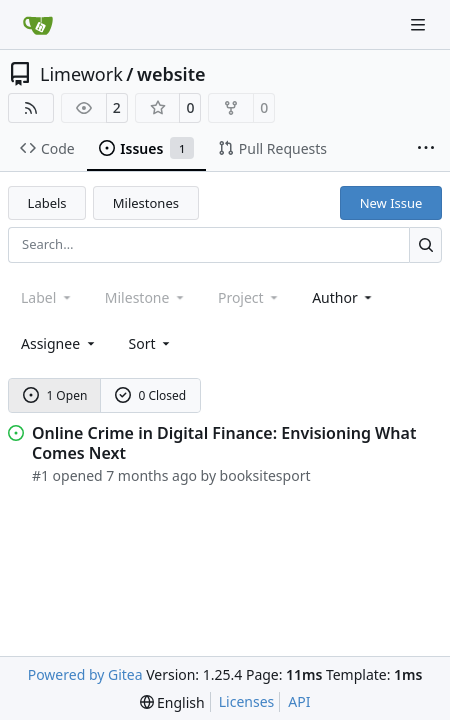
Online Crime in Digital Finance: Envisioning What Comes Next (224, 443)
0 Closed (151, 395)
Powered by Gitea (85, 674)
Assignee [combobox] (59, 343)
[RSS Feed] (31, 108)
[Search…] (425, 244)
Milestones (146, 203)
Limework (81, 74)
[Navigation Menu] (420, 24)
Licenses (247, 701)
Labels (47, 203)
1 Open (55, 395)
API (299, 701)
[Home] (38, 25)
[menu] (151, 343)
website (171, 74)
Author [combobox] (343, 297)
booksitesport (265, 475)
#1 (40, 475)
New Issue (391, 203)
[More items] (426, 149)
